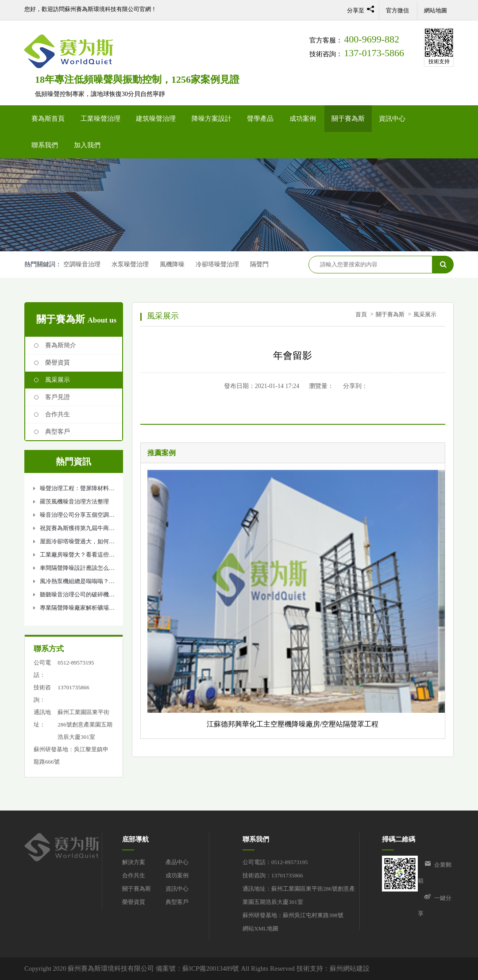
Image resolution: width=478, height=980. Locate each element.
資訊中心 (392, 119)
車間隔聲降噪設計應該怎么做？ (74, 570)
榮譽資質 (58, 363)
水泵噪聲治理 (130, 264)
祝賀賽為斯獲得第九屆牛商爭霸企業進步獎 (77, 530)
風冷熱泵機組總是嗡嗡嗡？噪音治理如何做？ (77, 583)
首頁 (361, 314)
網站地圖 (436, 10)
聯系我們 (45, 145)
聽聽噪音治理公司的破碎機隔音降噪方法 (77, 596)
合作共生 (58, 414)
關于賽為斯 (348, 119)
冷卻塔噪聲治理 (218, 264)
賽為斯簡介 (61, 345)
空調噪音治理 (82, 264)
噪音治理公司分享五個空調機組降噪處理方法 (77, 517)
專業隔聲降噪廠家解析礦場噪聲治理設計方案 (77, 609)
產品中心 (177, 862)
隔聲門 (260, 264)
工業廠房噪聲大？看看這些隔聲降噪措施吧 (77, 556)
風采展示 (58, 380)
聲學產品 (260, 119)
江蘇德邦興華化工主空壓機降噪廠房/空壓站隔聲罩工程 (293, 724)
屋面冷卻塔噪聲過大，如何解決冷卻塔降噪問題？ (77, 543)
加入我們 (87, 145)
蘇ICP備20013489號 (211, 968)
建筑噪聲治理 (156, 119)
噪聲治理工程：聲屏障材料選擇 (77, 490)
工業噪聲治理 (100, 119)
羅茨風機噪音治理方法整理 (74, 502)
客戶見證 (58, 397)
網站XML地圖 (260, 928)
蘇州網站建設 (350, 968)
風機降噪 (173, 264)
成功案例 (303, 119)
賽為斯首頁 (48, 119)
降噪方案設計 (212, 119)
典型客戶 (58, 432)
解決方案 (134, 862)
